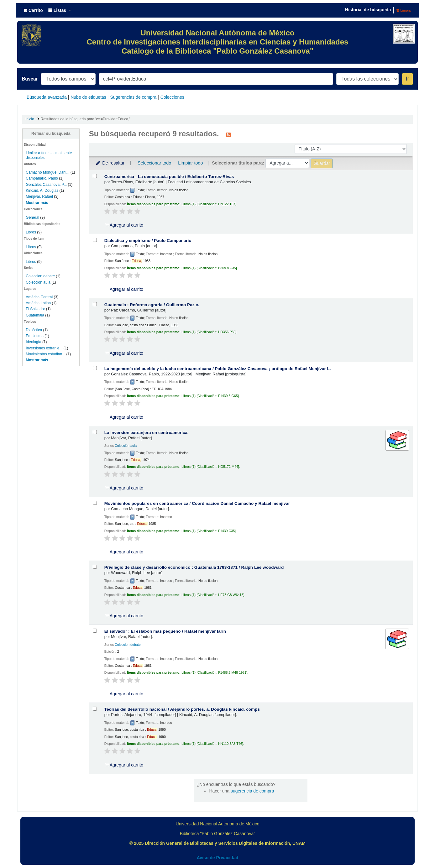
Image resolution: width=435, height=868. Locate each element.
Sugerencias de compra (133, 97)
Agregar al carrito (124, 225)
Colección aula (38, 282)
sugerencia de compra (252, 791)
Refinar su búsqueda (51, 133)
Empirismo (35, 336)
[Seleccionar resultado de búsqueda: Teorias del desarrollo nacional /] (95, 709)
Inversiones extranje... (44, 348)
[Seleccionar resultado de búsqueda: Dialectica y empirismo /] (95, 240)
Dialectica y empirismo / (148, 241)
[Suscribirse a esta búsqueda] (228, 134)
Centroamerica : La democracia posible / (169, 177)
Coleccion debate (40, 276)
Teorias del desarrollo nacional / (182, 709)
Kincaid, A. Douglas (42, 191)
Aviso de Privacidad (218, 858)
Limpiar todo (190, 163)
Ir (407, 79)
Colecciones (172, 97)
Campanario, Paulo (42, 178)
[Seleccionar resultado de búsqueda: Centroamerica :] (95, 176)
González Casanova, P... (46, 185)
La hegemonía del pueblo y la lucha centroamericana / (218, 369)
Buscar (30, 79)
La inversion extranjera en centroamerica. (147, 433)
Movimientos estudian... (45, 354)
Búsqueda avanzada (47, 97)
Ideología (33, 342)
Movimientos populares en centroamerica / (197, 503)
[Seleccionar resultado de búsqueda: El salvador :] (95, 631)
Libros (31, 232)
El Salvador (35, 309)
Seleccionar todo (154, 163)
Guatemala (35, 315)
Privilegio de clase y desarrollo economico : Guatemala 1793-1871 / (194, 567)
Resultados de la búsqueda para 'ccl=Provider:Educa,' (85, 119)
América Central (39, 297)
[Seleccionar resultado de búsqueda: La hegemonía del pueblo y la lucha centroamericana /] (95, 368)
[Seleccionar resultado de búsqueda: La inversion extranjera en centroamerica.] (95, 432)
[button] (33, 10)
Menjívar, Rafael (39, 196)
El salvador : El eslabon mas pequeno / (165, 631)
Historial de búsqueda (368, 10)
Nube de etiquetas (88, 97)
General (33, 217)
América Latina (38, 303)
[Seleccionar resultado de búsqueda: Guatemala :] (95, 304)
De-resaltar (110, 163)
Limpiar (404, 10)
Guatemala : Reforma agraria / (152, 305)
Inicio (30, 119)
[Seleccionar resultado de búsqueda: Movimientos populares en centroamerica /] (95, 503)
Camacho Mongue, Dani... (47, 172)
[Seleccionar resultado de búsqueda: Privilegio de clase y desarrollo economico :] (95, 567)
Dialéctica (34, 330)
